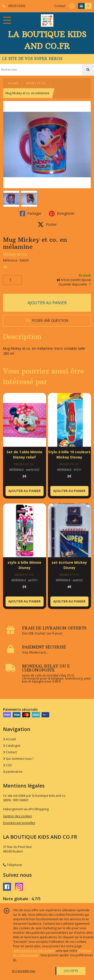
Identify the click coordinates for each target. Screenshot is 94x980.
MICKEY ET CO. (36, 83)
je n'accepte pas (24, 971)
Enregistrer (62, 213)
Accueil (13, 83)
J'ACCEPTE (71, 971)
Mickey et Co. (15, 254)
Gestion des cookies (17, 816)
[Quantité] (12, 280)
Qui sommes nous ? (18, 759)
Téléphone (13, 865)
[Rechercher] (88, 70)
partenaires (13, 772)
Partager (31, 213)
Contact (60, 6)
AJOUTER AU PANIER (47, 303)
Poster (47, 224)
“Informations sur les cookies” (34, 951)
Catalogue (12, 746)
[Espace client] (72, 6)
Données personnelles (19, 823)
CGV (7, 765)
